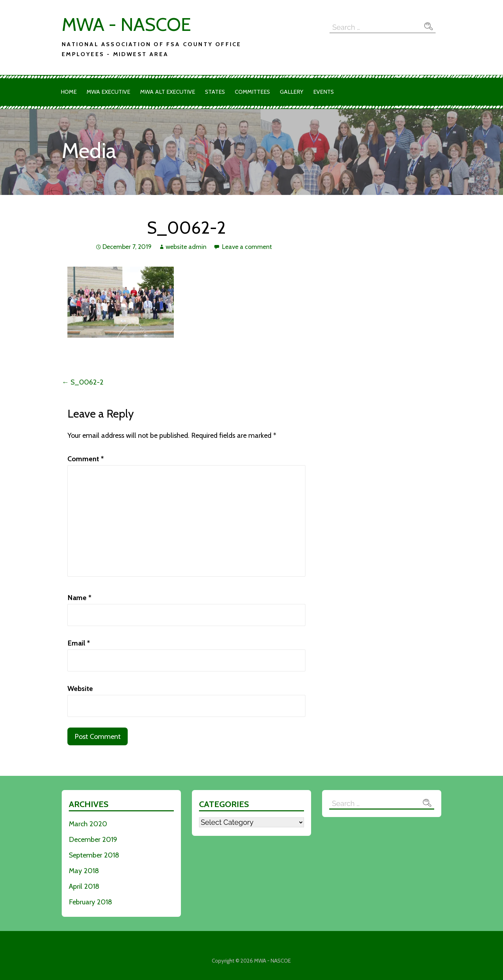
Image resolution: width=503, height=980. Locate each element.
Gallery (292, 92)
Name (79, 598)
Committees (252, 92)
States (215, 92)
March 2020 (88, 824)
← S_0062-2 (83, 382)
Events (324, 92)
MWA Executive (108, 92)
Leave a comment (247, 247)
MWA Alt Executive (168, 92)
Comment (86, 459)
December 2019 (93, 839)
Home (69, 92)
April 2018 (84, 886)
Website (80, 688)
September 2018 (94, 855)
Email (79, 643)
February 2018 (90, 902)
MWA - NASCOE (126, 24)
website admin (186, 247)
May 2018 (84, 871)
